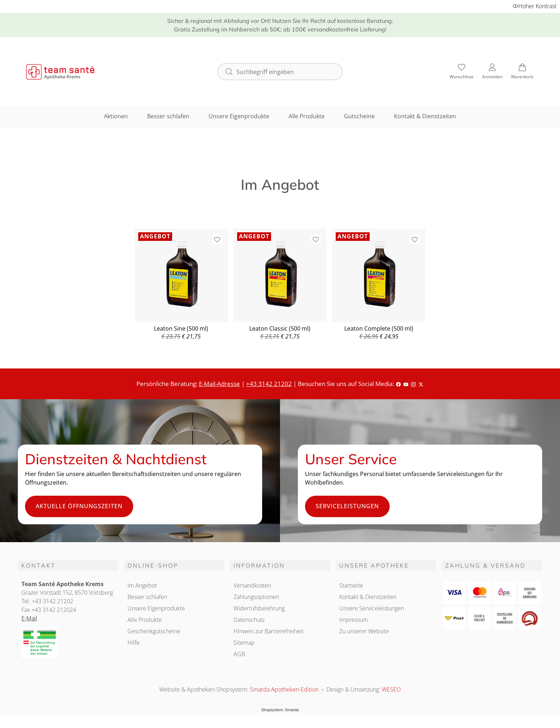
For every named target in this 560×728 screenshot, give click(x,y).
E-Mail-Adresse (219, 384)
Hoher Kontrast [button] (534, 6)
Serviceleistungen (347, 506)
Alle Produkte (307, 116)
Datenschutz (249, 620)
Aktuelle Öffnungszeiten (79, 506)
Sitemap (244, 643)
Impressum (354, 620)
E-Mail (29, 618)
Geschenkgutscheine (154, 631)
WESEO (391, 689)
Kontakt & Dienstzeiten (425, 116)
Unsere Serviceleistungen (372, 608)
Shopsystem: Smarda (280, 710)
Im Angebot (142, 585)
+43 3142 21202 (269, 384)
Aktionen (116, 116)
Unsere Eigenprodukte (239, 116)
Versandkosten (252, 585)
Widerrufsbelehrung (259, 608)
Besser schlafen (168, 116)
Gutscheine (359, 116)
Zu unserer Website (364, 631)
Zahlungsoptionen (256, 597)
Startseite (351, 585)
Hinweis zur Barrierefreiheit (269, 631)
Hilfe (134, 643)
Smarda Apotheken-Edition (285, 689)
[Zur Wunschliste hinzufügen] (217, 239)
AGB (239, 654)
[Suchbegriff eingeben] (286, 71)
